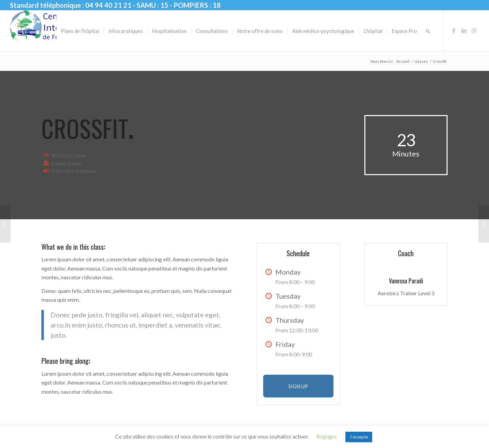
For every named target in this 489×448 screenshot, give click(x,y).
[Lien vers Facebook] (454, 31)
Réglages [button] (327, 436)
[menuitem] (80, 31)
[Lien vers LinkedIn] (464, 31)
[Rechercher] (428, 31)
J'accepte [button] (359, 437)
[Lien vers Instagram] (474, 31)
